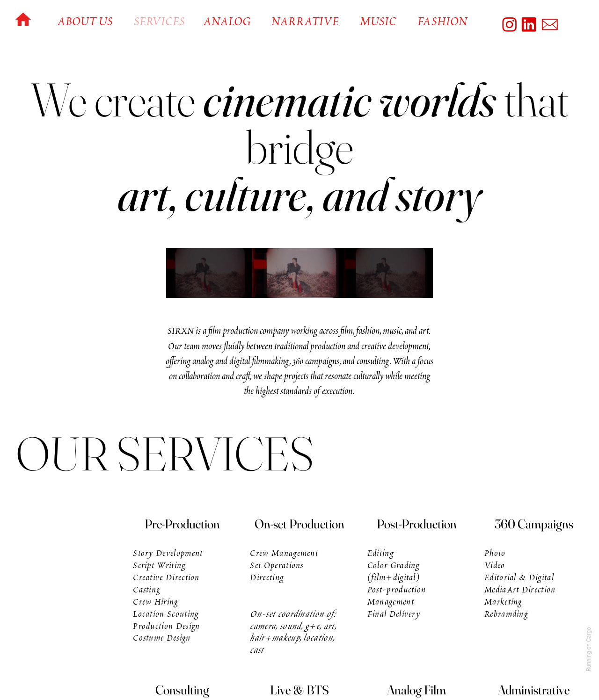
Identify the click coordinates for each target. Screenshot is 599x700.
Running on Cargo (589, 649)
